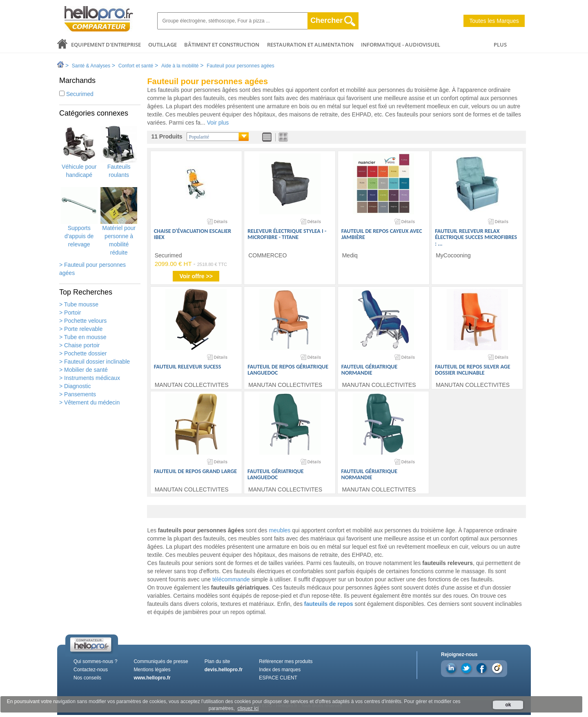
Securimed (76, 94)
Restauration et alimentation (310, 45)
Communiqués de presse (161, 661)
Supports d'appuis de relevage (79, 217)
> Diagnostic (75, 386)
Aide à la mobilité (180, 66)
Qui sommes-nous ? (95, 661)
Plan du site (217, 661)
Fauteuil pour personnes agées (240, 66)
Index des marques (280, 670)
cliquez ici (248, 708)
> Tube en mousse (83, 337)
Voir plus (218, 123)
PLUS (500, 45)
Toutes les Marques (494, 21)
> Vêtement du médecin (89, 402)
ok (508, 705)
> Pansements (78, 394)
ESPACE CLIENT (278, 678)
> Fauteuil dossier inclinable (95, 362)
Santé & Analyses (91, 66)
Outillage (163, 45)
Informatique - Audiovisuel (401, 45)
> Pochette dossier (83, 353)
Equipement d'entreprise (106, 45)
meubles (280, 530)
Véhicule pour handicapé (79, 152)
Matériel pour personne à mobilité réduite (119, 221)
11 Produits (167, 136)
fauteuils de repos (329, 604)
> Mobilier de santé (84, 370)
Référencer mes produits (286, 661)
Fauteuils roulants (119, 152)
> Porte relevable (81, 329)
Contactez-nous (91, 670)
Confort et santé (136, 66)
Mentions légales (152, 670)
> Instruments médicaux (90, 378)
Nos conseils (87, 678)
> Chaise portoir (79, 345)
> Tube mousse (79, 304)
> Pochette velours (83, 321)
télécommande (231, 579)
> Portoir (70, 313)
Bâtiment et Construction (222, 45)
